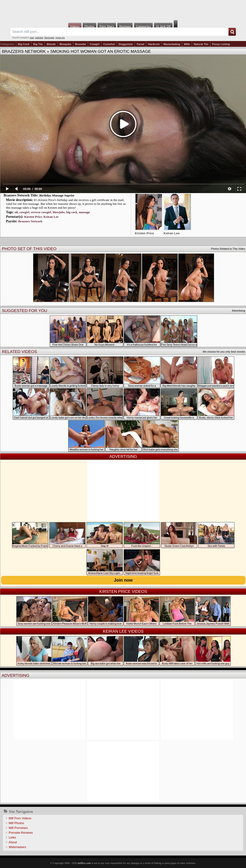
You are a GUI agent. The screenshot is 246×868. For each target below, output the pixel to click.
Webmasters (17, 847)
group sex (60, 38)
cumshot (39, 38)
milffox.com (84, 863)
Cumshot (109, 44)
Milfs (187, 44)
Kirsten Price (33, 217)
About (13, 842)
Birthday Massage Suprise (57, 195)
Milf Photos (16, 823)
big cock (72, 212)
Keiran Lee (51, 217)
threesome (49, 38)
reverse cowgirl (41, 212)
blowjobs (59, 212)
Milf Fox (123, 10)
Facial (140, 44)
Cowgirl (95, 44)
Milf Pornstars (18, 828)
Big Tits (38, 44)
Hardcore (154, 44)
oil (16, 212)
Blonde (51, 44)
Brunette (81, 44)
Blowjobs (65, 44)
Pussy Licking (221, 44)
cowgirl (24, 212)
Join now (123, 580)
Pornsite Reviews (21, 833)
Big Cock (24, 44)
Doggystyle (126, 44)
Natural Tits (201, 44)
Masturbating (172, 44)
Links (12, 837)
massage (84, 212)
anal (32, 38)
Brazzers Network (24, 51)
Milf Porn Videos (20, 818)
